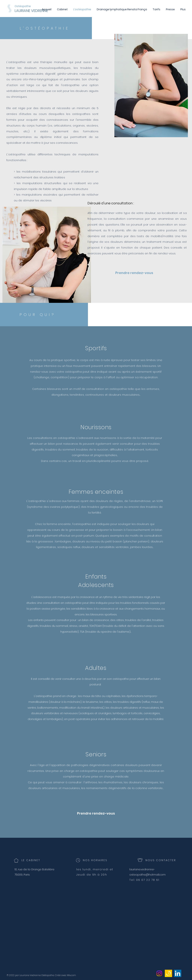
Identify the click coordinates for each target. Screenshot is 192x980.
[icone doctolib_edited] (168, 973)
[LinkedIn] (178, 973)
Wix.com (71, 975)
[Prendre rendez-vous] (134, 273)
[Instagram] (159, 973)
